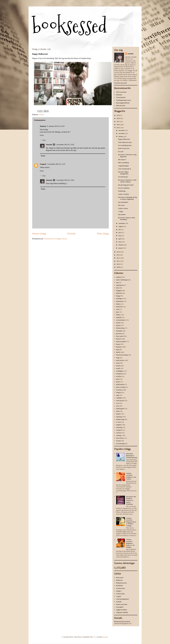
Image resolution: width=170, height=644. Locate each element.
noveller (119, 376)
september (122, 223)
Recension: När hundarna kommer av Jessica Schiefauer (131, 500)
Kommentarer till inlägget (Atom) (55, 239)
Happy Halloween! (124, 139)
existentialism (121, 320)
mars (120, 242)
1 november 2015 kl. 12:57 (56, 164)
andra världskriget (122, 280)
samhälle (119, 398)
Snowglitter (120, 607)
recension (119, 390)
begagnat (119, 290)
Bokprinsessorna (121, 583)
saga (118, 395)
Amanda (49, 145)
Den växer (121, 205)
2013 (118, 255)
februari (121, 245)
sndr (94, 637)
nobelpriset (120, 374)
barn (118, 288)
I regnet (119, 596)
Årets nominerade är (125, 169)
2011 (118, 261)
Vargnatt (43, 164)
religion (119, 393)
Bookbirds (119, 586)
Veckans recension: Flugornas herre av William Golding (131, 522)
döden (118, 315)
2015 (118, 128)
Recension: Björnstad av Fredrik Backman (132, 455)
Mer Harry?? (122, 160)
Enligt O (119, 591)
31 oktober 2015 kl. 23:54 (56, 126)
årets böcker (120, 438)
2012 (118, 258)
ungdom (119, 425)
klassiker (119, 347)
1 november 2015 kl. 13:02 (65, 145)
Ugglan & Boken (122, 610)
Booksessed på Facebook (122, 621)
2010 (118, 264)
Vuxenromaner (121, 97)
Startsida (71, 234)
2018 (118, 118)
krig (117, 350)
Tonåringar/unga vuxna (124, 100)
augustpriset (120, 285)
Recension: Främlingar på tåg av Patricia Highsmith (127, 198)
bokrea (118, 304)
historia (119, 339)
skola (118, 411)
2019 (118, 115)
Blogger (105, 637)
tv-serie (119, 422)
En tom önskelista (124, 188)
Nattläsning (122, 191)
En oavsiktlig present (125, 145)
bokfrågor (119, 298)
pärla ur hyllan (121, 387)
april (120, 239)
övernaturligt (120, 444)
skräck (118, 414)
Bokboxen (119, 580)
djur (117, 312)
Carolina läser (121, 588)
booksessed (70, 26)
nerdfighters (120, 371)
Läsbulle (119, 602)
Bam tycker (120, 577)
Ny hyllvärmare (123, 177)
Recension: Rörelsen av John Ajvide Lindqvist (127, 181)
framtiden (119, 331)
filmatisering (120, 328)
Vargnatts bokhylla (122, 612)
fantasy (118, 325)
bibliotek (119, 293)
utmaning (119, 427)
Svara (42, 135)
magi (118, 358)
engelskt (119, 317)
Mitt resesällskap (123, 163)
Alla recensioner (121, 92)
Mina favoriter (121, 105)
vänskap (119, 435)
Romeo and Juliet (122, 604)
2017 (118, 122)
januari (121, 248)
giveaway (119, 333)
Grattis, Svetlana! (124, 194)
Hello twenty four (124, 148)
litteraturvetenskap (122, 355)
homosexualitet (121, 341)
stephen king (120, 419)
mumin (118, 366)
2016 (118, 125)
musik (118, 368)
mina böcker (120, 360)
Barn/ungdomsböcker (123, 103)
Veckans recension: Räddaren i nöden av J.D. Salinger (131, 543)
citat (118, 309)
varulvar (119, 433)
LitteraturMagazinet (122, 599)
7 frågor (121, 211)
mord (118, 363)
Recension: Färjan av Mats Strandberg (127, 219)
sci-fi (118, 403)
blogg (118, 296)
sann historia (120, 401)
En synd (121, 152)
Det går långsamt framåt (126, 185)
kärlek (118, 352)
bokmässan (120, 301)
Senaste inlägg (39, 234)
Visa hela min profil (121, 83)
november (122, 133)
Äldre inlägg (103, 234)
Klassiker (119, 95)
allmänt (41, 115)
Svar (44, 140)
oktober (121, 136)
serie (118, 406)
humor (118, 344)
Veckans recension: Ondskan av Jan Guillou (131, 476)
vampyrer (119, 430)
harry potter (120, 336)
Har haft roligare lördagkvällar (123, 173)
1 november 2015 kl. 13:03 (65, 180)
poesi (118, 379)
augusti (121, 226)
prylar (118, 382)
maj (120, 236)
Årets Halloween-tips (125, 142)
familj (118, 323)
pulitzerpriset (120, 384)
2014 (118, 252)
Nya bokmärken (123, 202)
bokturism (119, 307)
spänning (119, 417)
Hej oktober (122, 214)
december (122, 130)
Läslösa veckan (123, 208)
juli (120, 230)
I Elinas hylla (120, 594)
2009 (118, 267)
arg (117, 282)
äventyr (119, 441)
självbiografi (120, 409)
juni (120, 233)
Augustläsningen (123, 166)
